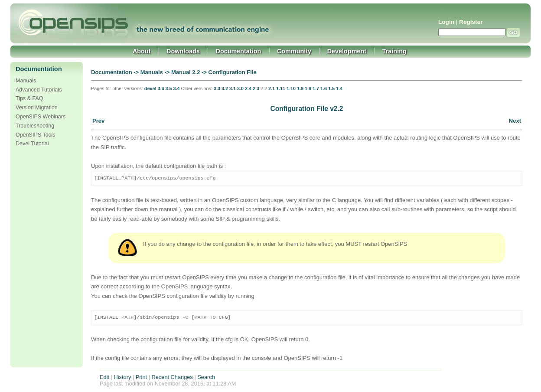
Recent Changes (172, 377)
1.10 (291, 88)
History (123, 377)
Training (394, 51)
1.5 (331, 88)
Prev (98, 121)
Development (347, 51)
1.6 (324, 88)
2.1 (272, 88)
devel (150, 88)
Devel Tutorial (32, 144)
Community (294, 51)
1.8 (308, 88)
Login (446, 22)
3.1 (233, 88)
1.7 (316, 88)
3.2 (225, 88)
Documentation (239, 51)
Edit (104, 377)
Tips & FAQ (29, 98)
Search (206, 377)
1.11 (281, 88)
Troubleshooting (35, 126)
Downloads (183, 51)
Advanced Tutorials (39, 90)
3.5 (168, 88)
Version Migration (37, 108)
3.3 (217, 88)
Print (141, 377)
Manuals (26, 81)
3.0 (240, 88)
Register (471, 22)
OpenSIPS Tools (36, 135)
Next (515, 121)
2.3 (256, 88)
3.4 (176, 88)
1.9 (300, 88)
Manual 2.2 (186, 72)
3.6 (161, 88)
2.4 (248, 88)
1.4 (339, 88)
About (142, 51)
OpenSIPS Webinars (41, 117)
